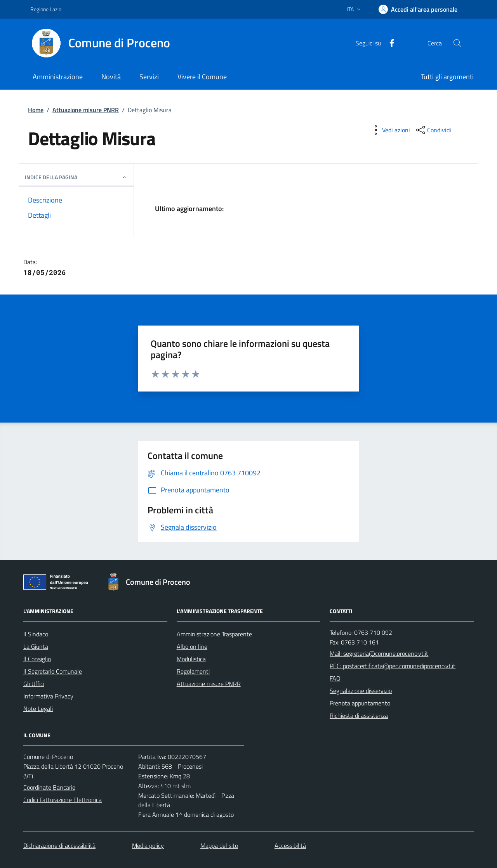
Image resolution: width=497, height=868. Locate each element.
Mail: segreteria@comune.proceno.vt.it (379, 653)
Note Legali (38, 709)
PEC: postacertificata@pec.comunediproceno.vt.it (393, 666)
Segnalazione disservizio (361, 691)
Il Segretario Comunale (53, 671)
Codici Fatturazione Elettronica (63, 800)
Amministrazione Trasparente (214, 634)
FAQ (335, 678)
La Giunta (36, 646)
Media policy (148, 845)
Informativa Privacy (48, 696)
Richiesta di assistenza (359, 716)
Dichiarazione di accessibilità (59, 845)
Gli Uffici (34, 684)
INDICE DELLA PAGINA (76, 177)
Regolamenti (193, 671)
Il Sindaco (36, 634)
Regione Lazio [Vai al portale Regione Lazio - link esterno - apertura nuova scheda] (46, 9)
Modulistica (191, 659)
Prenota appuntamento (360, 703)
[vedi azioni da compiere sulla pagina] (390, 130)
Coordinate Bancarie (49, 787)
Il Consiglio (37, 659)
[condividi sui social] (433, 130)
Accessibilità (290, 845)
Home (36, 110)
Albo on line (192, 646)
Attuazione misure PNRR (86, 110)
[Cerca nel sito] (457, 43)
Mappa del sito (219, 845)
